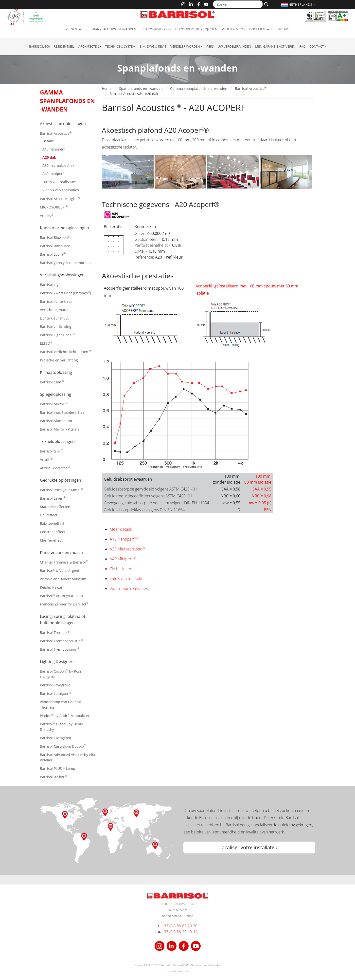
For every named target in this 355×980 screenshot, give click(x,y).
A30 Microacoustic (128, 549)
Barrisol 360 (39, 46)
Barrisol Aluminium (56, 421)
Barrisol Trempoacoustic (62, 641)
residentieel (64, 46)
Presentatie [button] (75, 29)
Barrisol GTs (52, 451)
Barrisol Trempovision (60, 649)
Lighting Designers (57, 661)
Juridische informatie (178, 971)
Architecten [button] (89, 46)
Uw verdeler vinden (234, 46)
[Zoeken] (266, 4)
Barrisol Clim (52, 382)
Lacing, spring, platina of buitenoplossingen (62, 620)
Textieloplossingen (57, 441)
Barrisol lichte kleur (56, 301)
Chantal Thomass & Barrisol (64, 562)
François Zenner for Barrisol (64, 604)
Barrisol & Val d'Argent (60, 570)
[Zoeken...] (238, 4)
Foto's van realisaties (60, 182)
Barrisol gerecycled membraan (65, 263)
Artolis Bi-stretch (55, 468)
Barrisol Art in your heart (62, 595)
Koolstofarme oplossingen (64, 228)
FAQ (302, 46)
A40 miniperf (53, 174)
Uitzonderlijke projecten (196, 29)
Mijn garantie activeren (275, 46)
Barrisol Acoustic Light (60, 198)
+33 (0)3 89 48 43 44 (180, 932)
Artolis (46, 459)
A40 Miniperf (123, 559)
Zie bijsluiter (121, 569)
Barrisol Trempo (55, 632)
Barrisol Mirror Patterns (60, 429)
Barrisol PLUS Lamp (58, 768)
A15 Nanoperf (124, 539)
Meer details (121, 529)
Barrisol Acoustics (56, 133)
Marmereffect (51, 540)
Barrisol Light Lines (57, 335)
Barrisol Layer (53, 498)
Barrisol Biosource (55, 246)
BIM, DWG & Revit (153, 46)
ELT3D (46, 343)
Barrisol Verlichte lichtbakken (66, 351)
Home (107, 88)
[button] (299, 5)
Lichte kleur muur (55, 318)
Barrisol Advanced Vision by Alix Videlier (67, 757)
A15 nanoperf (54, 149)
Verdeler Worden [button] (185, 46)
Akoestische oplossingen (63, 124)
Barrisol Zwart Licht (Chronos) (65, 293)
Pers (210, 46)
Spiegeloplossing (56, 394)
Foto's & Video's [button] (156, 29)
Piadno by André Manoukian (64, 715)
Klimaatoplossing (56, 372)
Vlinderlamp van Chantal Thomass (60, 705)
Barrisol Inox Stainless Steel (63, 412)
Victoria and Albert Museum (63, 579)
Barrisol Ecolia (53, 254)
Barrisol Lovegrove (55, 685)
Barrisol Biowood (55, 237)
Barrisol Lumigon (56, 693)
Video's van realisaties (61, 190)
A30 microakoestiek (58, 165)
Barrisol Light (51, 285)
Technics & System (120, 46)
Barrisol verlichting (56, 327)
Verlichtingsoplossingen (62, 275)
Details (48, 141)
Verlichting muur (54, 310)
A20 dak (49, 157)
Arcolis (47, 215)
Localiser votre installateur (249, 847)
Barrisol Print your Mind (61, 490)
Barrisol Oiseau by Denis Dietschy (61, 726)
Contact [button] (317, 46)
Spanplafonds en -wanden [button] (114, 29)
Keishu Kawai (51, 587)
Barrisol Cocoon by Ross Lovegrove (61, 674)
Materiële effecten (55, 507)
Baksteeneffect (52, 523)
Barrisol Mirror (54, 404)
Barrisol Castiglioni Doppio (63, 746)
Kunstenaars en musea (61, 552)
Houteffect (49, 515)
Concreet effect (53, 532)
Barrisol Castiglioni (55, 738)
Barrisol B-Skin (54, 777)
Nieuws (283, 29)
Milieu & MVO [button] (232, 29)
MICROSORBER (54, 207)
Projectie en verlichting (59, 360)
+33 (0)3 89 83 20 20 (180, 926)
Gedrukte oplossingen (61, 480)
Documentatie (261, 29)
